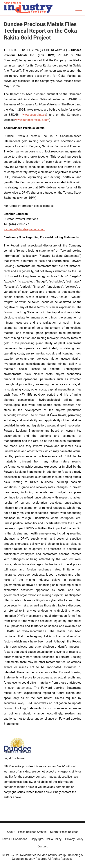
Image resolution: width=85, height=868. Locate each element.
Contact (42, 846)
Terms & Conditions (15, 839)
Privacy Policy (74, 839)
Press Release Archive (32, 832)
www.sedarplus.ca (34, 115)
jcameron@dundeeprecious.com (25, 229)
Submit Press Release (64, 832)
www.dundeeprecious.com (32, 120)
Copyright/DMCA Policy (46, 839)
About (11, 832)
